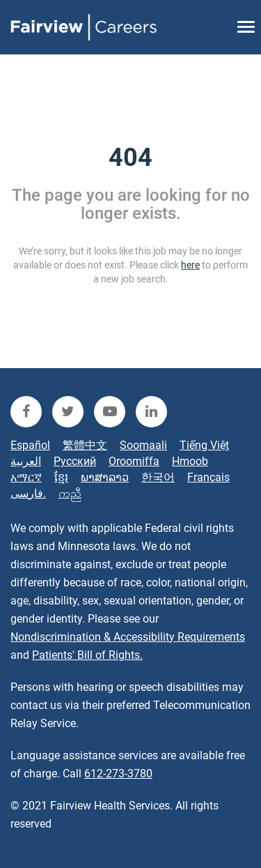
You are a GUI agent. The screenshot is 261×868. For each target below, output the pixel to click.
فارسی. (28, 493)
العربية (26, 461)
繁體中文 (85, 445)
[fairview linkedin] (151, 412)
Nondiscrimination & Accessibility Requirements (128, 637)
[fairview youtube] (110, 412)
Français (208, 477)
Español (30, 445)
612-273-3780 (118, 774)
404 (130, 158)
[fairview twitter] (68, 412)
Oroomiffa (134, 461)
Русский (75, 461)
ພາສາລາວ (105, 477)
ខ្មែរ (61, 477)
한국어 (158, 477)
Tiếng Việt (204, 445)
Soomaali (143, 445)
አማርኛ (26, 477)
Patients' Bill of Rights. (87, 655)
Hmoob (190, 461)
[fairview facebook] (26, 412)
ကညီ (70, 493)
